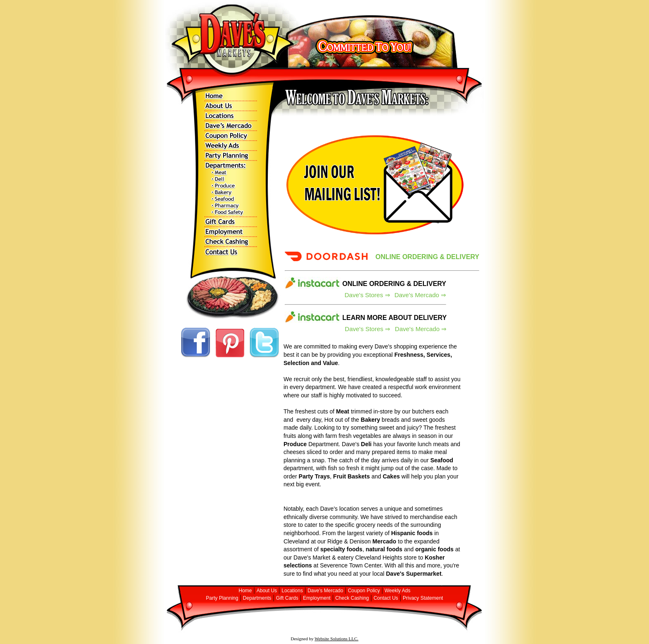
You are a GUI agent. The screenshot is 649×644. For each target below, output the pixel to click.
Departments (257, 598)
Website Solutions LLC (336, 639)
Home (245, 591)
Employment (317, 598)
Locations (292, 591)
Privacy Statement (423, 598)
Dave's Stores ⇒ (368, 295)
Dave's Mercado (325, 591)
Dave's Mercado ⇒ (420, 295)
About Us (267, 591)
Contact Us (386, 598)
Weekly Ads (397, 591)
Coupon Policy (364, 591)
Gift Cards (287, 598)
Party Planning (222, 598)
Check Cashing (352, 598)
